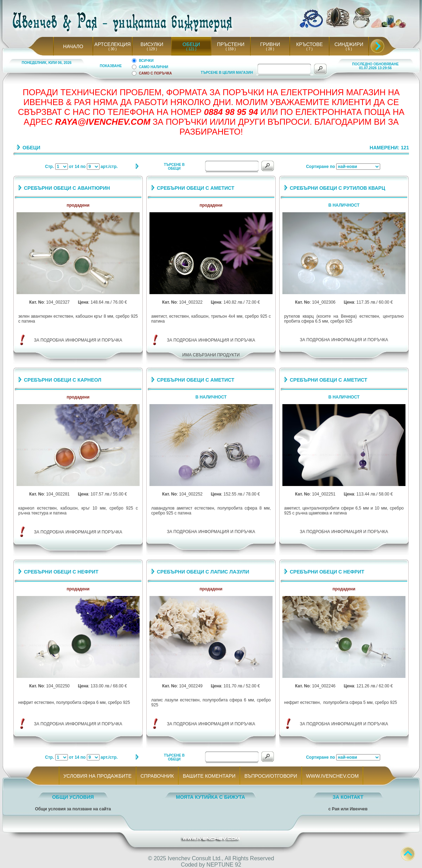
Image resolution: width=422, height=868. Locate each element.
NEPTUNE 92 (224, 865)
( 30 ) (113, 49)
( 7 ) (309, 49)
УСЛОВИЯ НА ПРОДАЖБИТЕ (98, 776)
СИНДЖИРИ (349, 44)
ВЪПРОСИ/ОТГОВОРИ (271, 776)
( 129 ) (152, 49)
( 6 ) (349, 49)
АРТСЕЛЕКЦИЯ (112, 44)
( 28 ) (270, 49)
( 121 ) (191, 49)
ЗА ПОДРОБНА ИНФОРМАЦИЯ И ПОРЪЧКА (78, 340)
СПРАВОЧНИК (157, 776)
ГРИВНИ (270, 44)
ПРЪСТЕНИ (231, 44)
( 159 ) (231, 49)
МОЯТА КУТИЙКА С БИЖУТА (210, 797)
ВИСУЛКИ (152, 44)
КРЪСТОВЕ (309, 44)
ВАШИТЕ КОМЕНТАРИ (209, 776)
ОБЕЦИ (191, 44)
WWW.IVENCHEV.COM (333, 776)
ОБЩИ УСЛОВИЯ (73, 797)
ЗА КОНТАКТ (348, 797)
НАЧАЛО (73, 46)
